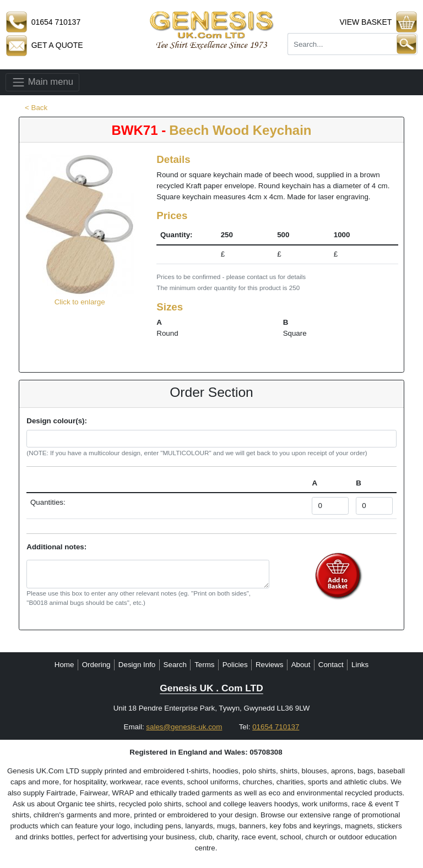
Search (175, 665)
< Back (36, 108)
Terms (204, 665)
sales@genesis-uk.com (184, 727)
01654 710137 (276, 727)
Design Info (137, 665)
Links (360, 665)
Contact (331, 665)
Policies (235, 665)
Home (64, 665)
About (301, 665)
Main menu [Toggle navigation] (42, 82)
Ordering (96, 665)
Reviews (269, 665)
